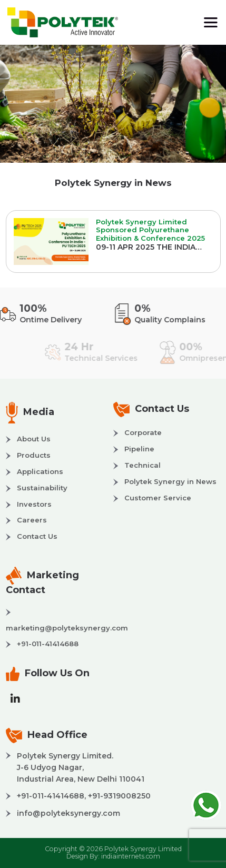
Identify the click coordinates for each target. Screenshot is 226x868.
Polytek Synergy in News (170, 481)
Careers (32, 520)
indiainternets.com (131, 856)
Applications (40, 471)
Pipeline (139, 449)
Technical (143, 465)
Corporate (143, 432)
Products (34, 455)
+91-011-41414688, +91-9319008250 (84, 796)
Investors (34, 504)
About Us (34, 439)
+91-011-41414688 (48, 644)
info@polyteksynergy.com (68, 813)
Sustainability (42, 488)
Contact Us (37, 536)
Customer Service (158, 498)
